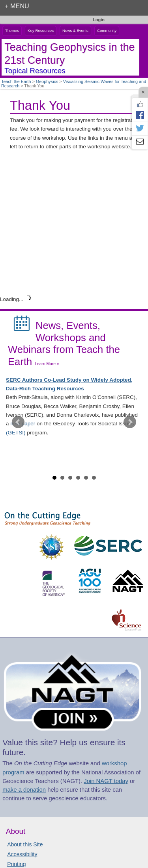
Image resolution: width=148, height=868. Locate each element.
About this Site (25, 844)
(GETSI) (16, 433)
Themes (12, 30)
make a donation (24, 790)
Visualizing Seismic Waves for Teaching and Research (74, 84)
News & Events (75, 30)
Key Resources (41, 30)
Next (130, 422)
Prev (18, 422)
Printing (16, 864)
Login (99, 20)
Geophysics (47, 81)
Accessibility (22, 854)
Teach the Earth (16, 81)
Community (107, 30)
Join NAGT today (106, 781)
